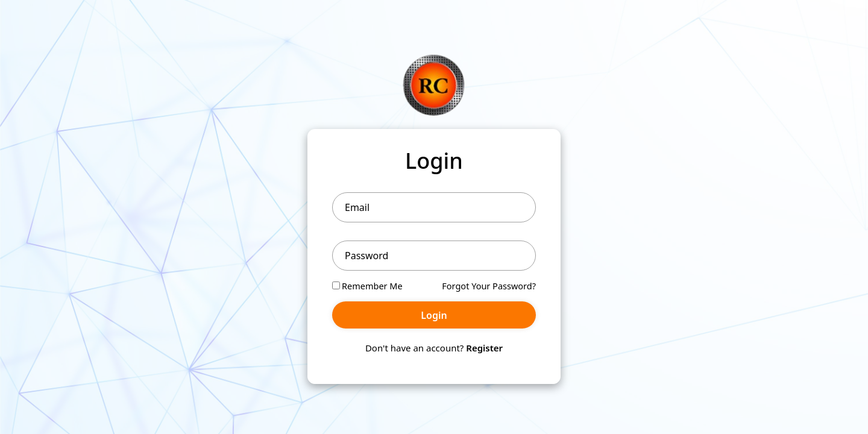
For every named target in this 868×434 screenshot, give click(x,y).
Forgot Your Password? (489, 286)
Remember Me (367, 286)
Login (434, 315)
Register (484, 348)
